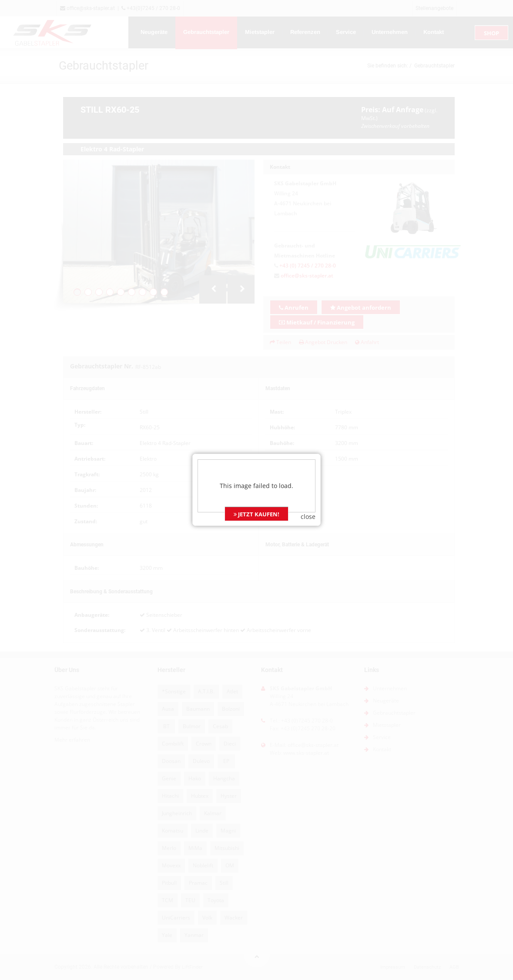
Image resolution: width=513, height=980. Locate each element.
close (308, 488)
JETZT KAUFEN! (256, 486)
